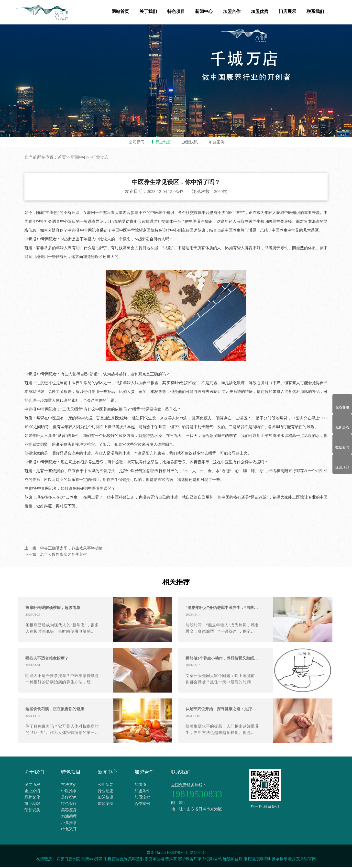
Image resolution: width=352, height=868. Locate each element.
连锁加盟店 (233, 860)
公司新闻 (137, 142)
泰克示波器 (154, 860)
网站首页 (120, 11)
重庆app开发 (92, 860)
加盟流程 (142, 798)
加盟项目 (142, 785)
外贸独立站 (212, 860)
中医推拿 (69, 792)
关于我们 (148, 11)
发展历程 (32, 785)
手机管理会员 (115, 860)
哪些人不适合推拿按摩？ (47, 678)
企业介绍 (32, 792)
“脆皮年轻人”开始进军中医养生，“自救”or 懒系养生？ (222, 628)
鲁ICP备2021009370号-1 (167, 853)
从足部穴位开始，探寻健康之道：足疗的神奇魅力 (222, 729)
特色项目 (176, 11)
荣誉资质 (32, 811)
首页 (62, 176)
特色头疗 (69, 805)
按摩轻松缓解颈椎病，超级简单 (53, 628)
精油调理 (69, 817)
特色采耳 (69, 830)
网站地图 (198, 853)
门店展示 (287, 11)
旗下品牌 (32, 805)
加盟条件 (142, 792)
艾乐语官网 (306, 860)
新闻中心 (204, 11)
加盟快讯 (190, 142)
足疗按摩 (69, 798)
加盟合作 (232, 11)
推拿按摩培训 (284, 860)
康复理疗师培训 (257, 860)
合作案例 (142, 805)
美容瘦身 (69, 811)
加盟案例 (217, 142)
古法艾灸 (69, 785)
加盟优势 (260, 11)
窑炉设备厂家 (190, 860)
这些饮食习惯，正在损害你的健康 (55, 729)
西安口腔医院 (68, 860)
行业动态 (163, 142)
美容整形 (136, 860)
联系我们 (315, 11)
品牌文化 (32, 798)
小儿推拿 (69, 824)
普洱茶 (171, 860)
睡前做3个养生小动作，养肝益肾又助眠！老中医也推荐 (222, 678)
